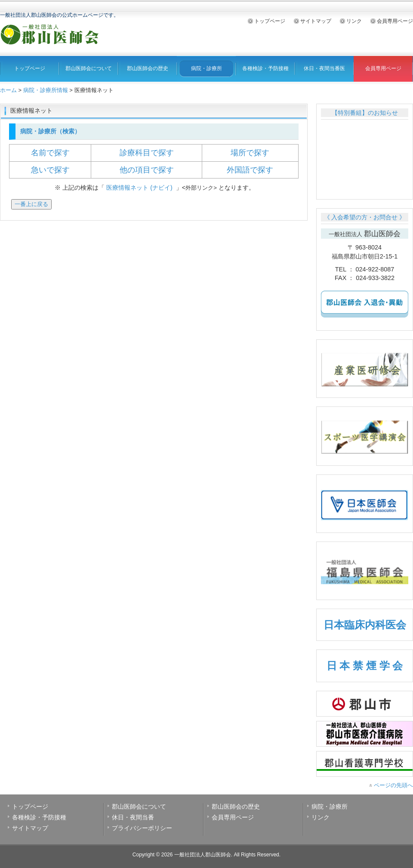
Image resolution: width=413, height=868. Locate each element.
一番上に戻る (31, 204)
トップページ (270, 21)
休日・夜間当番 (133, 817)
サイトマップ (316, 21)
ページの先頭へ (393, 785)
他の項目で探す (147, 170)
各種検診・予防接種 (265, 68)
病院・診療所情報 (46, 90)
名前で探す (50, 153)
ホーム (8, 90)
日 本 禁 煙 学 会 (365, 666)
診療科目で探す (147, 153)
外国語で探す (250, 170)
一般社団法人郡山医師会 (203, 855)
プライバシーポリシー (142, 828)
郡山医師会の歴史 (148, 68)
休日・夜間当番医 (324, 68)
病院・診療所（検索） (49, 131)
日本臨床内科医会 (365, 625)
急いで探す (50, 170)
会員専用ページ (395, 21)
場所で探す (250, 153)
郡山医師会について (89, 68)
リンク (354, 21)
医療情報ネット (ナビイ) (140, 188)
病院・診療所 (206, 68)
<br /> (365, 156)
